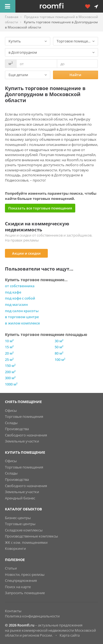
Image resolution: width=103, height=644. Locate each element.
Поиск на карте (18, 587)
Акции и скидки (26, 253)
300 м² (10, 378)
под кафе (13, 292)
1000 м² (11, 384)
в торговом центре (22, 317)
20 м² (9, 353)
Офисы (11, 410)
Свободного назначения (26, 435)
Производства (17, 429)
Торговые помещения (24, 416)
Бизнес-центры (18, 518)
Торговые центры (20, 524)
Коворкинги (15, 548)
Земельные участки (22, 441)
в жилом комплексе (22, 323)
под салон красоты (22, 311)
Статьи (11, 568)
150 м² (10, 366)
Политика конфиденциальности (32, 616)
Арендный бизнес (20, 498)
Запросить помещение (25, 593)
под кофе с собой (20, 298)
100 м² (60, 360)
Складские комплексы (24, 530)
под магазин (16, 304)
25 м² (9, 360)
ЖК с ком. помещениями (26, 542)
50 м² (59, 347)
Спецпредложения (21, 580)
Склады (11, 423)
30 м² (59, 341)
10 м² (9, 341)
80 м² (59, 353)
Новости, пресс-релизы (25, 574)
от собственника (20, 286)
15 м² (9, 347)
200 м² (10, 372)
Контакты (13, 611)
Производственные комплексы (31, 536)
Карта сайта (70, 635)
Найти (75, 75)
